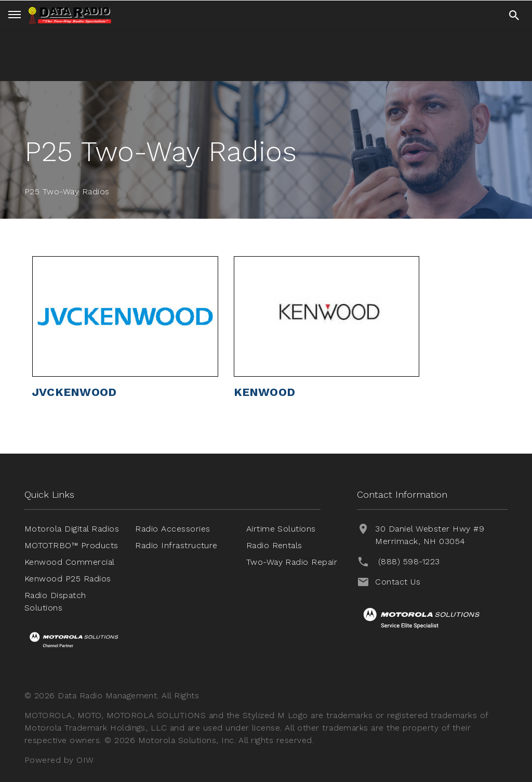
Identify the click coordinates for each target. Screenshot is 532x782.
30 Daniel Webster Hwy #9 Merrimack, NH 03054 (430, 535)
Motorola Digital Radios (72, 529)
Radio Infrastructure (176, 545)
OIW (85, 760)
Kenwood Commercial (70, 562)
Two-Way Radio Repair (292, 562)
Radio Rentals (274, 545)
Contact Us (398, 582)
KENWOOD (265, 392)
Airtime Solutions (281, 529)
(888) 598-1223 (409, 561)
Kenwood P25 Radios (68, 579)
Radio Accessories (172, 529)
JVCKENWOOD (74, 392)
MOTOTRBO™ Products (71, 545)
